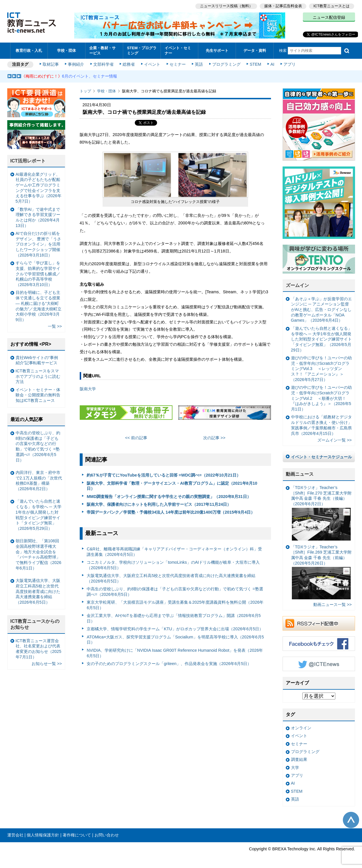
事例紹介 (76, 64)
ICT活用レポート (28, 161)
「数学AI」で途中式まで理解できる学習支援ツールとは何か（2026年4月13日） (38, 217)
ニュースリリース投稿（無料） (226, 6)
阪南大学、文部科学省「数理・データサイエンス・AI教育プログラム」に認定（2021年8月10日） (172, 486)
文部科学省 (103, 64)
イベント (152, 64)
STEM (255, 64)
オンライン (301, 728)
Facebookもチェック (319, 644)
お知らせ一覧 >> (47, 664)
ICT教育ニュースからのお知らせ (35, 624)
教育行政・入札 (29, 51)
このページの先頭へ (351, 820)
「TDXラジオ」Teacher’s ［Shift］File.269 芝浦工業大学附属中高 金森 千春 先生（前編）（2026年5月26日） (321, 572)
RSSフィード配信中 (319, 623)
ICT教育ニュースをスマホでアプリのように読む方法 (38, 376)
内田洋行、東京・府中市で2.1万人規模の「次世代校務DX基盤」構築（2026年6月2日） (39, 481)
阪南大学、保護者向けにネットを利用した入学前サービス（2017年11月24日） (159, 504)
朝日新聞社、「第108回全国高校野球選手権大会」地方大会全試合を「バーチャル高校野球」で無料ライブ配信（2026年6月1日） (39, 554)
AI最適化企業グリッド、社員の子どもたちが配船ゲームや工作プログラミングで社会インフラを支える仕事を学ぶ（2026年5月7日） (39, 188)
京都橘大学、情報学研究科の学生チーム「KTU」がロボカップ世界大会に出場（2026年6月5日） (175, 629)
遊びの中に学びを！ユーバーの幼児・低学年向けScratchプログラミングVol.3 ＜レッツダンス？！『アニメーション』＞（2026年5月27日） (321, 369)
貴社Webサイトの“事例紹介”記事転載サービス (37, 360)
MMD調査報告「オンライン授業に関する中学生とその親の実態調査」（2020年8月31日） (169, 497)
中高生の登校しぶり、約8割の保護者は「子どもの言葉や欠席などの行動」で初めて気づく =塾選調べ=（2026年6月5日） (175, 592)
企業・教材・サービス (102, 50)
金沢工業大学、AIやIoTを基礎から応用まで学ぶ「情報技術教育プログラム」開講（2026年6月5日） (174, 618)
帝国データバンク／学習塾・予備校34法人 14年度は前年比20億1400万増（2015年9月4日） (171, 512)
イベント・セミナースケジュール (321, 457)
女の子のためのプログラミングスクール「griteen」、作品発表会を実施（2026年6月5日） (169, 664)
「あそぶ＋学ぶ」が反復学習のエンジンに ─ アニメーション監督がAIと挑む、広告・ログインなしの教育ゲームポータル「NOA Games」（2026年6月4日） (321, 310)
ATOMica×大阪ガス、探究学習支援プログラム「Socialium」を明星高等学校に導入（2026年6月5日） (175, 640)
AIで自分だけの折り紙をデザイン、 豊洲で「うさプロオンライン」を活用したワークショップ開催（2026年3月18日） (39, 244)
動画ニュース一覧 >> (333, 605)
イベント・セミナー (178, 50)
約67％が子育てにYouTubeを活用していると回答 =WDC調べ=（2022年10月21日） (164, 475)
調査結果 (299, 759)
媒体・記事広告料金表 (283, 6)
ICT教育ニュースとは (332, 6)
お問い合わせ (107, 835)
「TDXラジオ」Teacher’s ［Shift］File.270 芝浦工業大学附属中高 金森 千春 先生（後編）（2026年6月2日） (321, 513)
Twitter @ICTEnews (319, 664)
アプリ (290, 64)
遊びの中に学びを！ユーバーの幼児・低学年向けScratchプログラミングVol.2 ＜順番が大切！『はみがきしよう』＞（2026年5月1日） (321, 398)
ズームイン (297, 285)
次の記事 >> (214, 438)
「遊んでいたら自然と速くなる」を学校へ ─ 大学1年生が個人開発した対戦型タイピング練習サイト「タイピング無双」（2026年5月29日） (321, 339)
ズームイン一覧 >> (335, 440)
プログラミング (226, 64)
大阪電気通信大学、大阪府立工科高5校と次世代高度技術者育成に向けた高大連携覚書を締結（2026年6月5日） (171, 578)
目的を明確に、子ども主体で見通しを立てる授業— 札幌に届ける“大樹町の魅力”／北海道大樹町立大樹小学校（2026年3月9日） (39, 306)
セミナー (178, 64)
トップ (85, 91)
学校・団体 (67, 51)
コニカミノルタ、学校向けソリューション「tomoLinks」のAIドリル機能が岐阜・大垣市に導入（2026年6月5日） (173, 565)
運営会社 (15, 835)
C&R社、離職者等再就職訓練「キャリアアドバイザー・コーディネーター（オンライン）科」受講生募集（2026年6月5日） (174, 552)
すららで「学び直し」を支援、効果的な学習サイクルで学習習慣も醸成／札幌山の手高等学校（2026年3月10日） (38, 274)
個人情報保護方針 (43, 835)
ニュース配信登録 (329, 17)
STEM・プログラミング (142, 50)
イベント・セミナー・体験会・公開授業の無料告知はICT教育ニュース (38, 395)
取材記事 (51, 64)
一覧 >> (55, 326)
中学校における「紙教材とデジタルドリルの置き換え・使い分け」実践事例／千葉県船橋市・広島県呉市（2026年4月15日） (321, 425)
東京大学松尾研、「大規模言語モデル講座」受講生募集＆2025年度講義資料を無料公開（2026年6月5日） (175, 605)
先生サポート (217, 51)
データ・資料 (255, 51)
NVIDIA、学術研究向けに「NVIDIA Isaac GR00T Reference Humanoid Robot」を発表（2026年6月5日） (175, 653)
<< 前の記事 (136, 438)
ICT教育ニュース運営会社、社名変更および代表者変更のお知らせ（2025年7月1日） (39, 649)
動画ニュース (300, 474)
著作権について (77, 835)
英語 (199, 64)
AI (272, 64)
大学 (295, 768)
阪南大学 (88, 389)
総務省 (129, 64)
